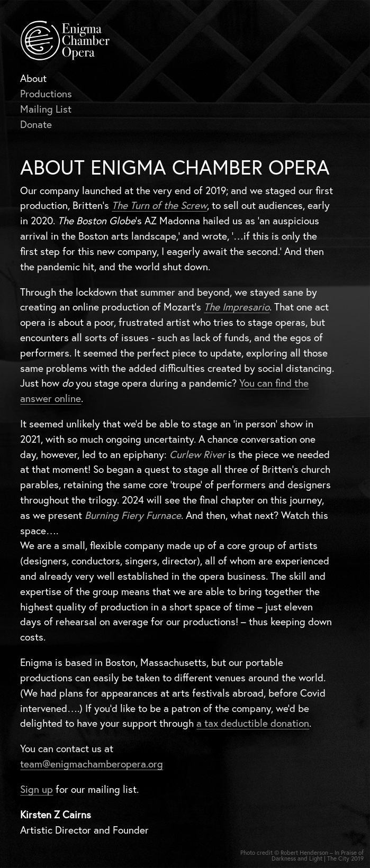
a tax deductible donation (253, 723)
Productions (46, 94)
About (33, 78)
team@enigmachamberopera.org (92, 764)
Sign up (37, 789)
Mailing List (46, 109)
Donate (36, 124)
